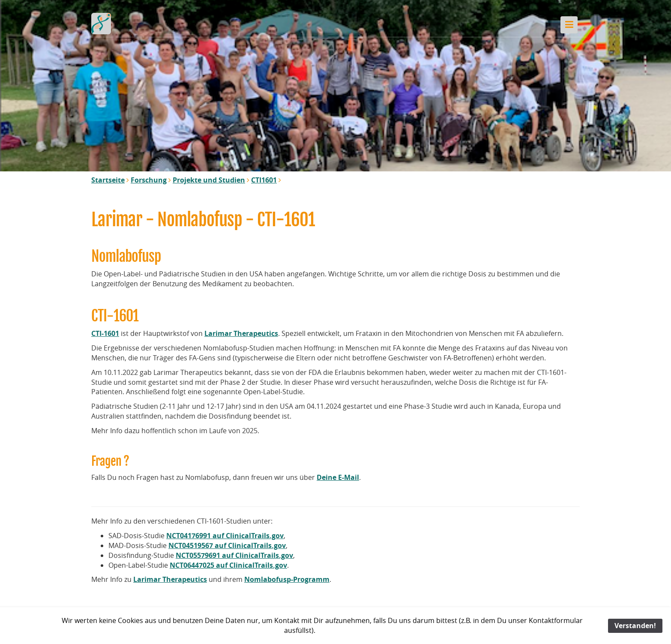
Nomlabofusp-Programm (287, 579)
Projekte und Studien (209, 180)
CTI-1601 (105, 333)
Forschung (149, 180)
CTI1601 (264, 180)
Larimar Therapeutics (241, 333)
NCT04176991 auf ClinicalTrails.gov (225, 536)
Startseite (108, 180)
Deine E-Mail (338, 477)
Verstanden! (635, 626)
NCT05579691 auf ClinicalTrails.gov (234, 555)
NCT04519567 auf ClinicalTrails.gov (227, 545)
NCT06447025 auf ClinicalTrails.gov (228, 565)
